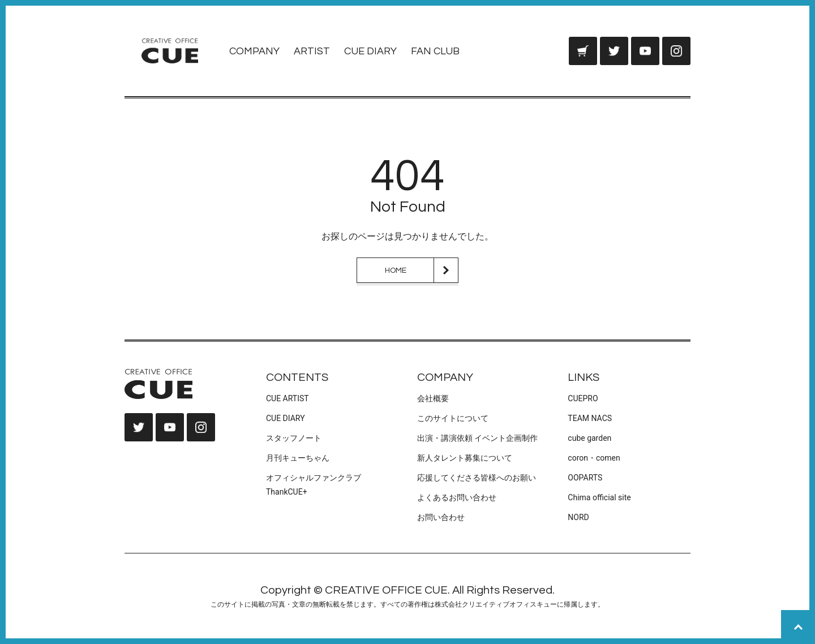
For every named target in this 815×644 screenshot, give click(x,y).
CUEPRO (583, 398)
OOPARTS (585, 478)
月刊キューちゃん (298, 458)
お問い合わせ (441, 517)
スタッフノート (294, 438)
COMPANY (254, 51)
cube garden (589, 438)
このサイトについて (453, 418)
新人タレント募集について (465, 458)
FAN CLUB (435, 51)
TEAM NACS (590, 418)
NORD (578, 517)
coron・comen (594, 458)
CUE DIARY (370, 51)
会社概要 (433, 398)
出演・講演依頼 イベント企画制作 (477, 438)
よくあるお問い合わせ (457, 497)
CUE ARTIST (288, 398)
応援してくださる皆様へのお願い (477, 478)
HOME (396, 271)
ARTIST (312, 51)
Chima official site (599, 497)
